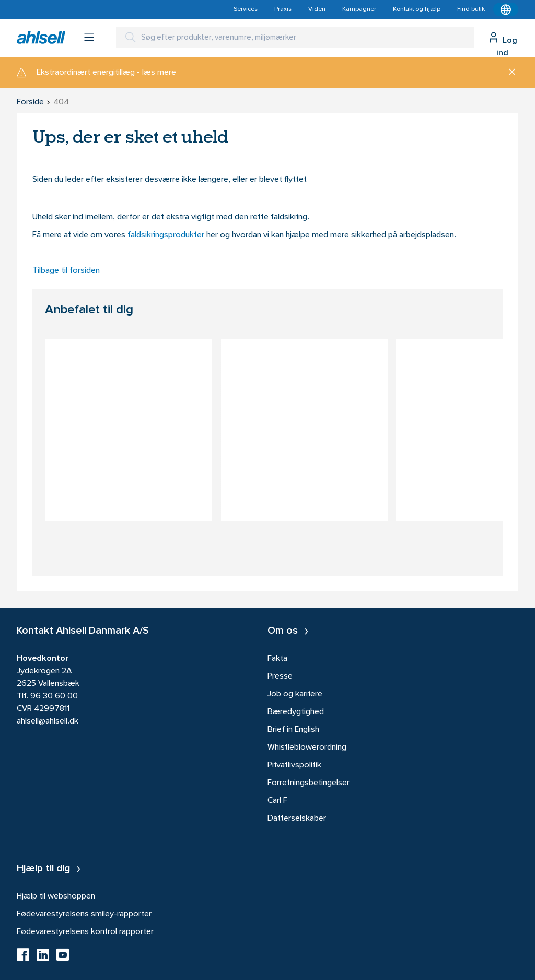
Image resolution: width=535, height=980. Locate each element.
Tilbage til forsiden (66, 271)
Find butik (471, 9)
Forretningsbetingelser (309, 783)
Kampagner (359, 9)
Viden (317, 9)
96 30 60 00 (54, 696)
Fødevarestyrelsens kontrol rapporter (85, 932)
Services (246, 9)
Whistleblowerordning (307, 748)
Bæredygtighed (296, 712)
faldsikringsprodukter (167, 235)
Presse (280, 676)
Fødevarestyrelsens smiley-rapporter (84, 914)
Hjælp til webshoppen (56, 896)
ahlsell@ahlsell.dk (48, 721)
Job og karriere (295, 694)
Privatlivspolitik (294, 765)
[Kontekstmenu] (506, 9)
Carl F (277, 801)
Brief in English (293, 730)
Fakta (277, 659)
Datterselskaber (297, 819)
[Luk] (508, 73)
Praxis (283, 9)
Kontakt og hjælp (417, 9)
